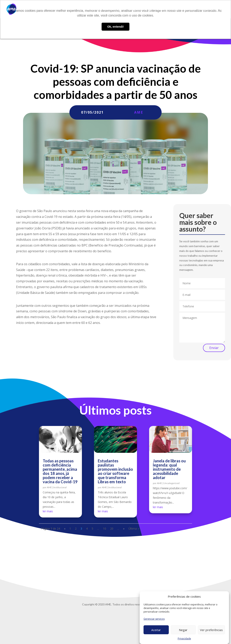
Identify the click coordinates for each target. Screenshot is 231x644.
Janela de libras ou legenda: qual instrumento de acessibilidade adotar (169, 469)
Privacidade (184, 639)
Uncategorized (172, 483)
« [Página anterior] (65, 529)
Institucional (60, 487)
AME (139, 112)
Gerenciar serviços (154, 619)
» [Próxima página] (124, 529)
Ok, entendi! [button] (115, 27)
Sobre (91, 9)
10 (105, 529)
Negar (183, 630)
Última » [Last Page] (134, 529)
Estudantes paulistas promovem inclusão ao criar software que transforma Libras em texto (115, 471)
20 (112, 529)
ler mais (48, 511)
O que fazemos (110, 9)
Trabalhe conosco (168, 9)
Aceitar (156, 630)
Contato (190, 9)
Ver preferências (211, 630)
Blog (148, 9)
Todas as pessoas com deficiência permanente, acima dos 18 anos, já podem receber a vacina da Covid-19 (60, 471)
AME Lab (134, 9)
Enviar (214, 348)
